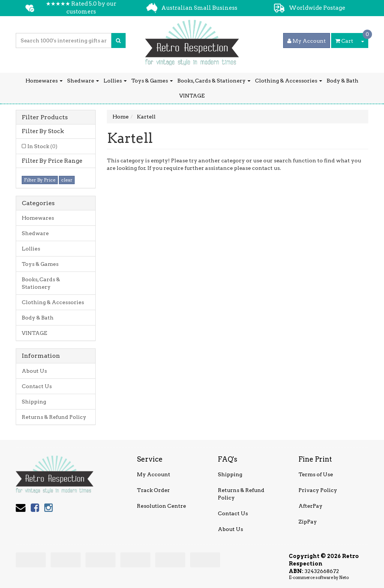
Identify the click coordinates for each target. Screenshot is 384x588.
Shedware (83, 81)
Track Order (153, 490)
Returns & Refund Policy (54, 417)
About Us (34, 371)
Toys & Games (152, 81)
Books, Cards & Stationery (214, 81)
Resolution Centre (161, 506)
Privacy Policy (318, 490)
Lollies (115, 81)
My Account (154, 474)
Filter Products (45, 117)
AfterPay (310, 506)
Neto (344, 577)
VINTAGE (192, 96)
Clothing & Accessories (289, 81)
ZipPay (308, 522)
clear (67, 180)
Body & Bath (343, 81)
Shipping (34, 402)
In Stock (42, 146)
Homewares (44, 81)
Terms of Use (316, 474)
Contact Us (37, 386)
